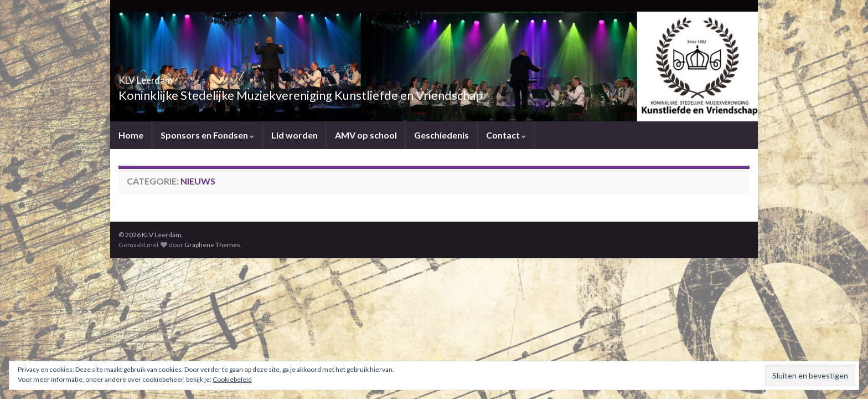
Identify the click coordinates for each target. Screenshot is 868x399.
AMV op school (366, 135)
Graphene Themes (212, 245)
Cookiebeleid (232, 379)
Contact (506, 135)
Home (131, 135)
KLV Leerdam (166, 77)
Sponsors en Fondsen (207, 135)
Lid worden (294, 135)
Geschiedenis (441, 135)
